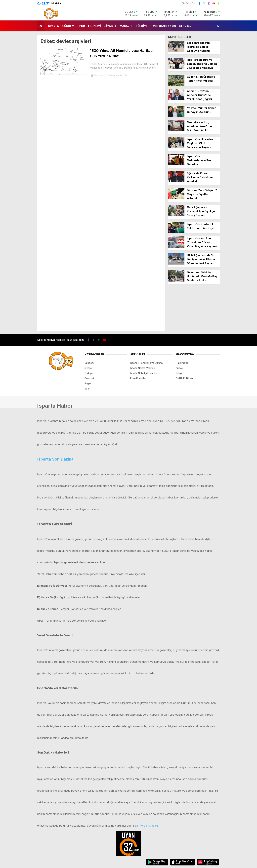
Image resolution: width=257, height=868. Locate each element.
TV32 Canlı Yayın (163, 26)
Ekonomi (95, 26)
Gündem (68, 26)
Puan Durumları (138, 378)
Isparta (53, 26)
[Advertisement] (194, 309)
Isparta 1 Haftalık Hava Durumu (147, 363)
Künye (179, 368)
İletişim (179, 373)
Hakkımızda (182, 363)
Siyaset (110, 26)
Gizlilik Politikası (184, 378)
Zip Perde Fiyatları (146, 826)
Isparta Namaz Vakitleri (143, 368)
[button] (41, 26)
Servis (184, 26)
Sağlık (88, 383)
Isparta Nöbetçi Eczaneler (144, 373)
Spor (81, 26)
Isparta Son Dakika (55, 459)
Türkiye (142, 26)
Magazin (126, 26)
